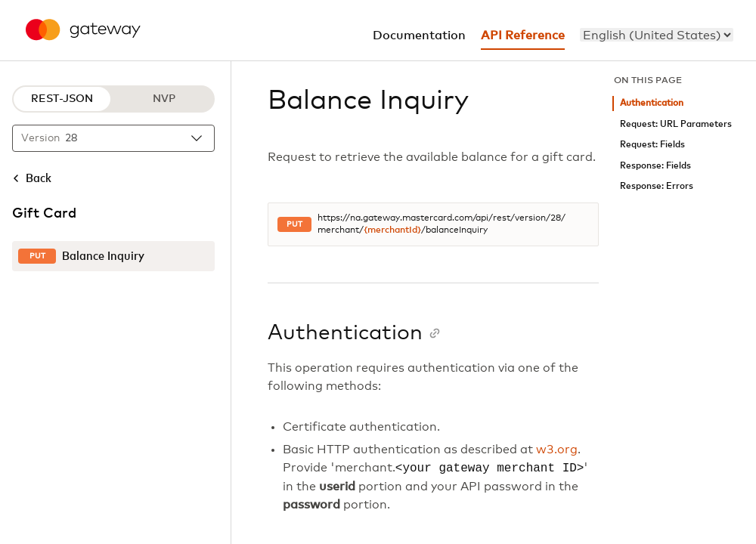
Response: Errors (657, 186)
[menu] (657, 35)
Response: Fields (655, 166)
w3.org (557, 450)
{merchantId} (392, 230)
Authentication (652, 103)
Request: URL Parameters (676, 124)
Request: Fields (652, 145)
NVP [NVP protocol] (164, 99)
